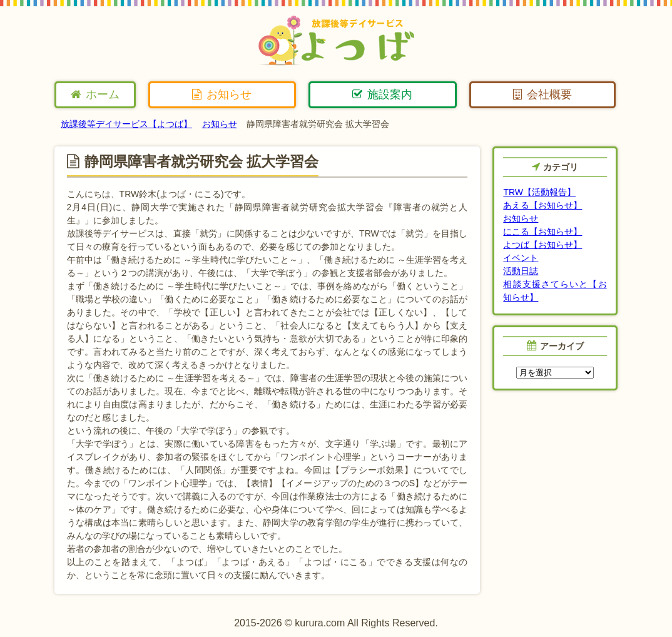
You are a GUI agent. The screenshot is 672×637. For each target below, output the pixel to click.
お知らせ (222, 94)
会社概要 (542, 94)
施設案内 (382, 94)
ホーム (95, 94)
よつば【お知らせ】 (542, 245)
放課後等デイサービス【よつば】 (126, 124)
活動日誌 (521, 271)
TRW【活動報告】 (539, 192)
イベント (521, 258)
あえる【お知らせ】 (542, 205)
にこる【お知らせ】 (542, 232)
